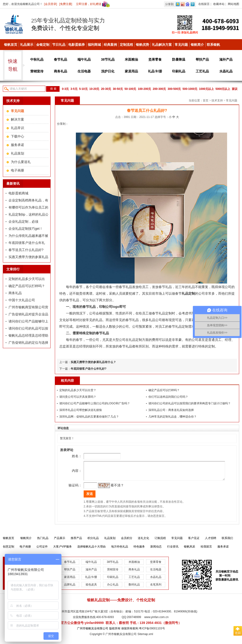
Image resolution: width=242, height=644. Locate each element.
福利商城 (94, 45)
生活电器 (84, 71)
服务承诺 (17, 145)
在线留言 (204, 4)
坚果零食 (155, 59)
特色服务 (139, 550)
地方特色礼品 (120, 550)
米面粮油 (131, 59)
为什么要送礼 (21, 162)
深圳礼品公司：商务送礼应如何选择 (171, 410)
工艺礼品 (202, 71)
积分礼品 (93, 542)
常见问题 (181, 45)
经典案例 (110, 45)
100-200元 (144, 89)
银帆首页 (11, 45)
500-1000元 (190, 89)
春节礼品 (60, 59)
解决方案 (17, 119)
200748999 (134, 621)
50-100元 (130, 89)
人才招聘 (211, 542)
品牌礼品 (70, 588)
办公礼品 (113, 588)
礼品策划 (17, 153)
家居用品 (131, 71)
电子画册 (17, 170)
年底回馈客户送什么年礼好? (89, 369)
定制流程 (126, 45)
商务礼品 (60, 71)
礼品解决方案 (162, 45)
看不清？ (111, 489)
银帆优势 (143, 45)
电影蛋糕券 (77, 45)
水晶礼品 (226, 71)
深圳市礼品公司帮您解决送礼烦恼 (81, 410)
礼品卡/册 (155, 71)
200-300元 (159, 89)
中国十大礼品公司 (22, 300)
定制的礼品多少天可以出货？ (78, 390)
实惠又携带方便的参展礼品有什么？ (93, 362)
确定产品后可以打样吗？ (27, 286)
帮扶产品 (202, 59)
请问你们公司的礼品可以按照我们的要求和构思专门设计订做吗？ (190, 403)
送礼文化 (143, 542)
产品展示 (60, 542)
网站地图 (233, 4)
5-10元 (83, 89)
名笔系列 (156, 588)
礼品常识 (17, 128)
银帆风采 (190, 550)
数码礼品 (134, 588)
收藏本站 (219, 4)
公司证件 (42, 550)
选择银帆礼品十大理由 (91, 550)
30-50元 (118, 89)
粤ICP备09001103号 (152, 632)
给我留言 (206, 550)
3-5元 (74, 89)
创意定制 (9, 550)
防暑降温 (179, 59)
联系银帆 (213, 45)
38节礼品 (108, 59)
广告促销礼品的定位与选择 (28, 343)
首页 (206, 100)
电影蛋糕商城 (18, 193)
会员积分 (127, 542)
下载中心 (17, 136)
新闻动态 (156, 550)
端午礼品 (84, 59)
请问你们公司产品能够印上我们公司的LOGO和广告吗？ (95, 403)
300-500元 (174, 89)
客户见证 (194, 542)
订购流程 (160, 542)
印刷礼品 (179, 71)
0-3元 (65, 89)
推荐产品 (76, 542)
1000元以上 (206, 89)
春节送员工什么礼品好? (26, 250)
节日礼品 (59, 45)
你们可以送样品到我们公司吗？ (168, 397)
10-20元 (94, 89)
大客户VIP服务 (63, 550)
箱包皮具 (91, 588)
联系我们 (227, 542)
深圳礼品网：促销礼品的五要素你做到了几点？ (89, 417)
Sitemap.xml (145, 638)
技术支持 (217, 100)
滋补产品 (226, 59)
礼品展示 (27, 45)
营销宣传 (37, 71)
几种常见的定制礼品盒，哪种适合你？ (173, 417)
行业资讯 (173, 550)
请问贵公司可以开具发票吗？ (78, 397)
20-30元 (106, 89)
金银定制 (43, 45)
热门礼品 (43, 542)
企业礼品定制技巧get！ (26, 229)
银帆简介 (197, 45)
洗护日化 (108, 71)
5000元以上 (223, 89)
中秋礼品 (37, 59)
